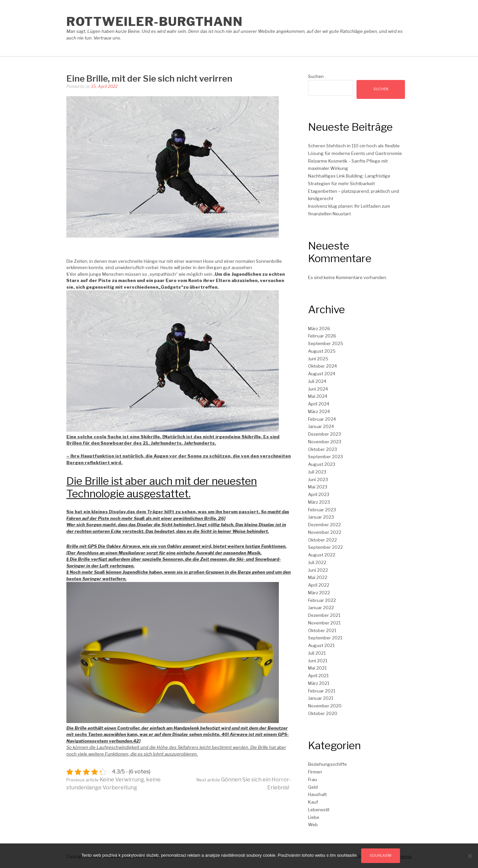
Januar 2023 (321, 517)
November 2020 (325, 706)
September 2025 (326, 343)
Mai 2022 (318, 577)
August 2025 (322, 351)
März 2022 (319, 593)
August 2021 (321, 645)
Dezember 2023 (324, 434)
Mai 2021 (317, 668)
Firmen (315, 772)
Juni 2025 (318, 359)
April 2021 (318, 676)
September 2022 (325, 547)
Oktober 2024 (322, 366)
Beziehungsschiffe (327, 764)
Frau (313, 779)
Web (313, 825)
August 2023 (322, 464)
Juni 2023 (318, 479)
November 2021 (324, 623)
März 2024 (319, 411)
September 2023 (325, 457)
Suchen (316, 76)
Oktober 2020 (323, 713)
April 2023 (319, 494)
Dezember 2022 (324, 525)
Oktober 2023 (322, 449)
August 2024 (322, 374)
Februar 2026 (322, 336)
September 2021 (325, 638)
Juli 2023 (317, 472)
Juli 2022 (317, 562)
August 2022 (322, 555)
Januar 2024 (321, 426)
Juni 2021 (318, 661)
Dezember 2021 (324, 615)
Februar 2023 (322, 510)
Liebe (314, 817)
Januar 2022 (321, 608)
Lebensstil (319, 810)
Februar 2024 (322, 419)
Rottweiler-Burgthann (155, 22)
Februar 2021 (322, 691)
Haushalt (317, 794)
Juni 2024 (318, 389)
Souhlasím (381, 856)
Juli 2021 (317, 653)
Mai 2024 (318, 396)
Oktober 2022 (322, 540)
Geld (313, 787)
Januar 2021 (321, 698)
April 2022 (319, 585)
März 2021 (319, 683)
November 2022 (325, 532)
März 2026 (319, 328)
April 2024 (319, 404)
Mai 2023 (318, 487)
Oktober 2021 (322, 630)
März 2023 (319, 502)
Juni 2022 (318, 570)
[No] (470, 856)
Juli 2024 (317, 381)
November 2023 (325, 442)
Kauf (313, 802)
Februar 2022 (322, 600)
